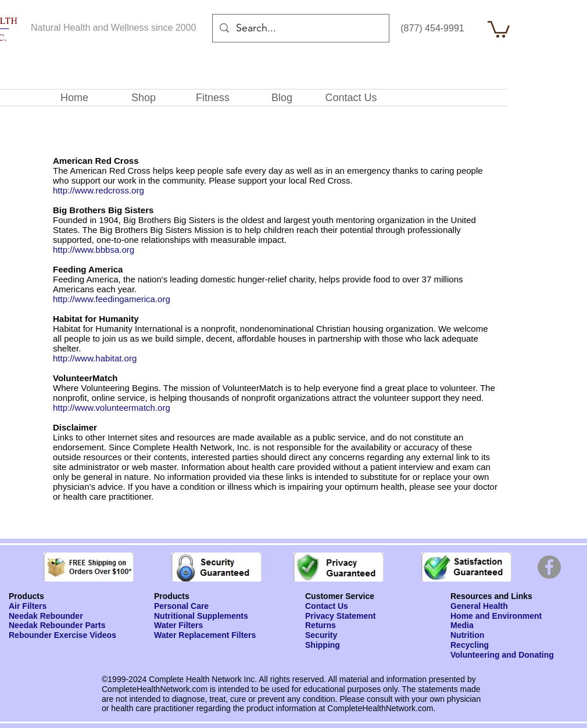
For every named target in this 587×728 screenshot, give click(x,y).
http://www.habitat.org (95, 358)
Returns (321, 625)
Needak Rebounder (46, 616)
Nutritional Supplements (201, 616)
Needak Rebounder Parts (57, 625)
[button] (499, 28)
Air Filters (28, 606)
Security (321, 635)
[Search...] (300, 28)
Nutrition (467, 635)
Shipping (323, 645)
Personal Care (181, 606)
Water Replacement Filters (205, 635)
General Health (479, 606)
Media (462, 625)
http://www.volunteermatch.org (112, 408)
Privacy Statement (340, 616)
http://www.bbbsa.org (94, 250)
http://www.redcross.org (99, 190)
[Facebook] (549, 567)
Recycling (470, 645)
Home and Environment (496, 616)
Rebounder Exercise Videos (62, 635)
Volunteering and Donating (502, 655)
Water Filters (178, 625)
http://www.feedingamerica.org (112, 299)
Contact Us (327, 606)
